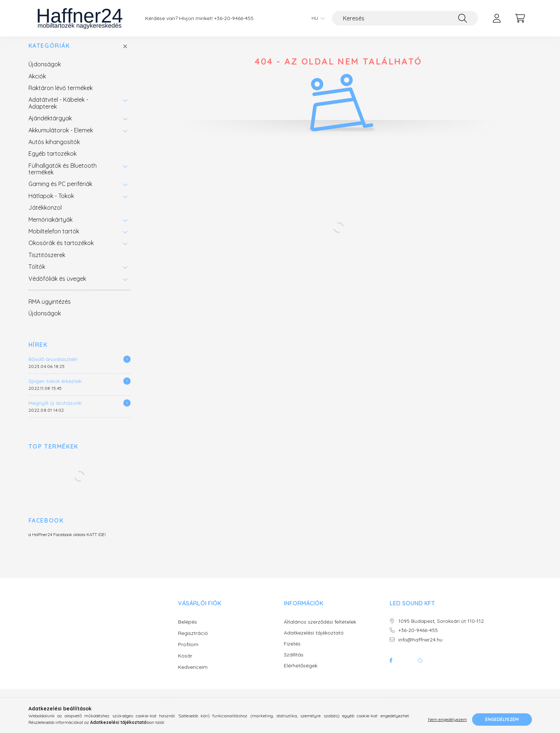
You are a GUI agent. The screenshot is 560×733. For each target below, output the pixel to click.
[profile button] (497, 18)
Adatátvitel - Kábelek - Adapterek (58, 110)
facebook (391, 668)
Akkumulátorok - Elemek (61, 137)
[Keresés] (405, 18)
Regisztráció (193, 640)
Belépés (188, 629)
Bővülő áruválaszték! (53, 366)
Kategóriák (49, 53)
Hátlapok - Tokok (51, 203)
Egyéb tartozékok (53, 161)
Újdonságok (45, 71)
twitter (406, 668)
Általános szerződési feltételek (320, 629)
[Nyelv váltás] (316, 18)
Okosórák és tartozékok (61, 250)
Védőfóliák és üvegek (57, 286)
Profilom (188, 652)
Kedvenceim (193, 674)
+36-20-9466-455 (234, 18)
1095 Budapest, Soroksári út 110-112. (442, 629)
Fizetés (292, 651)
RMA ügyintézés (50, 309)
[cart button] (520, 18)
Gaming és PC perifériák (60, 191)
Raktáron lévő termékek (61, 95)
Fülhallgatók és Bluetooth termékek (63, 176)
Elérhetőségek (301, 673)
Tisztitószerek (47, 262)
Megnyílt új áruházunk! (55, 410)
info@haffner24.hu (420, 647)
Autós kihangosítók (54, 149)
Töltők (37, 274)
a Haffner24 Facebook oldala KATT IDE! (67, 542)
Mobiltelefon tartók (54, 238)
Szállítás (294, 662)
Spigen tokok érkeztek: (55, 388)
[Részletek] (127, 366)
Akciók (37, 84)
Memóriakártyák (51, 227)
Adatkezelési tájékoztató (314, 640)
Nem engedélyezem (447, 719)
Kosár (185, 663)
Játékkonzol (45, 215)
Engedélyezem (502, 719)
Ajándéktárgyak (50, 125)
